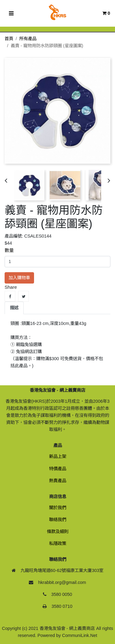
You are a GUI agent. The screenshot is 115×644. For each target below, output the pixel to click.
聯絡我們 (58, 520)
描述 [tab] (14, 308)
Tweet (23, 296)
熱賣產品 (58, 481)
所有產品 (28, 39)
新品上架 (58, 456)
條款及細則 (58, 532)
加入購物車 (19, 278)
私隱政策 (58, 543)
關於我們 (58, 508)
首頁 (9, 39)
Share (10, 296)
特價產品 (58, 469)
